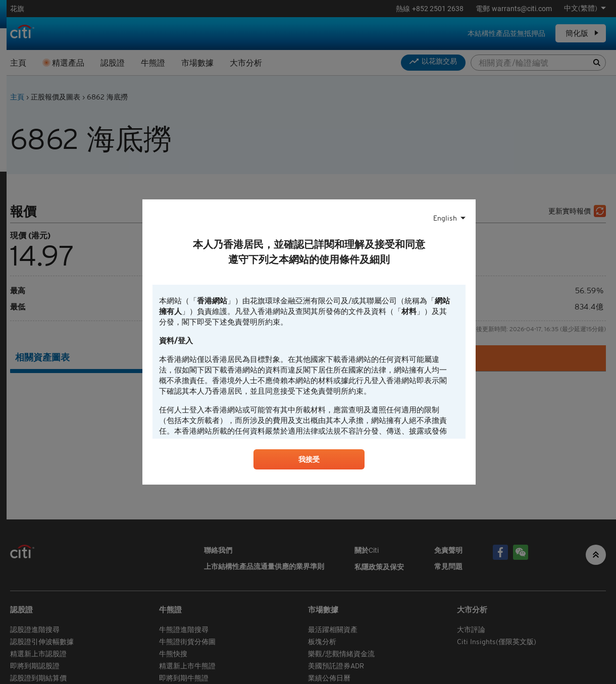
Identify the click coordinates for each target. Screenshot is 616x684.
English (445, 217)
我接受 (309, 461)
